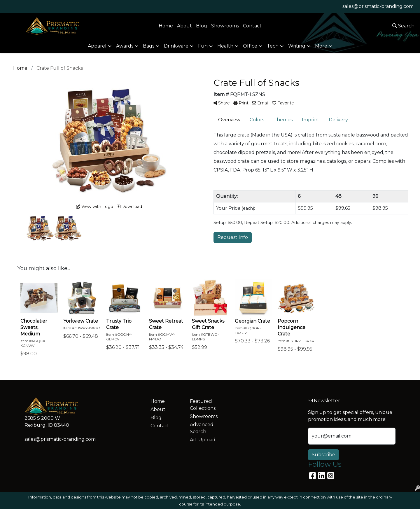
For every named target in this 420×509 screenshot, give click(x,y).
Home (166, 26)
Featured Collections (203, 405)
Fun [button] (203, 46)
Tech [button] (273, 46)
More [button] (321, 46)
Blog (202, 26)
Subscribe (323, 455)
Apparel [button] (97, 46)
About (184, 26)
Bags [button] (149, 46)
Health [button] (225, 46)
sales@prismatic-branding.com (378, 6)
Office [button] (250, 46)
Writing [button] (297, 46)
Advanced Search (202, 428)
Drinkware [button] (176, 46)
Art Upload (203, 440)
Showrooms (225, 26)
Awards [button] (125, 46)
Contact (252, 26)
